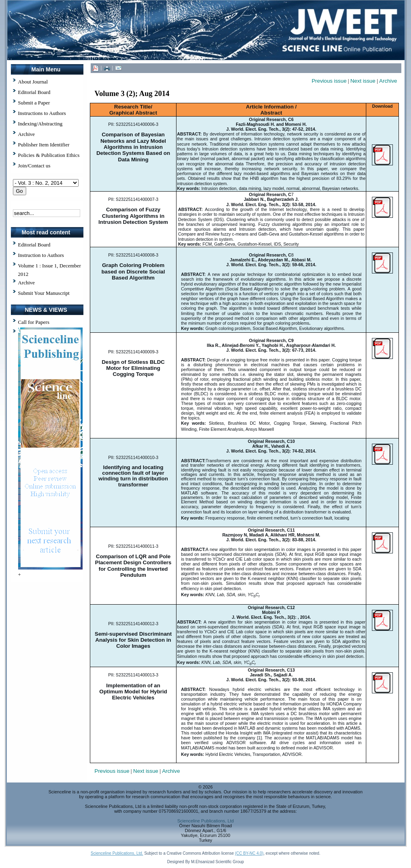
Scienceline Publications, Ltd (205, 821)
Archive (27, 283)
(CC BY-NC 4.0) (249, 853)
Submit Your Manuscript (44, 293)
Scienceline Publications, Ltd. (117, 853)
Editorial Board (34, 245)
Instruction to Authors (41, 255)
